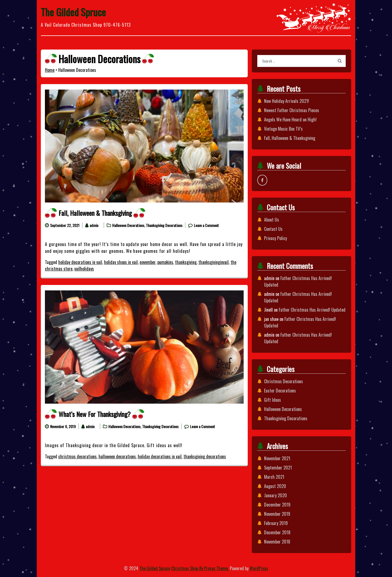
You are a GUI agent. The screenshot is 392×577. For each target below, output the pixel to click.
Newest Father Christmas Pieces (292, 110)
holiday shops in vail (121, 262)
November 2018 (277, 542)
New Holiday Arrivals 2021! (287, 101)
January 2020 (275, 495)
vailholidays (84, 269)
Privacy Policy (275, 238)
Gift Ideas (272, 400)
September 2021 (278, 468)
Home (50, 70)
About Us (272, 220)
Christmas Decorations (284, 381)
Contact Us (273, 229)
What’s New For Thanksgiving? (95, 414)
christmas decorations (77, 456)
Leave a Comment (206, 225)
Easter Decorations (280, 391)
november (148, 262)
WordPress (259, 568)
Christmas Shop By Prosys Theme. (200, 568)
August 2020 (275, 486)
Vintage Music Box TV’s (283, 129)
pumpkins (165, 262)
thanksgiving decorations (205, 456)
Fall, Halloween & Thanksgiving (95, 213)
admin (94, 225)
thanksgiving (186, 262)
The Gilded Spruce (73, 12)
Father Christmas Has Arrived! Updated (312, 310)
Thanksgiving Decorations (164, 225)
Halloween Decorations (128, 225)
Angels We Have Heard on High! (290, 119)
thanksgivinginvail (214, 262)
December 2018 (277, 532)
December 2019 (277, 505)
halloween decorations (117, 456)
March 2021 (274, 477)
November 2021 (277, 458)
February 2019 (276, 523)
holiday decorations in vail (80, 262)
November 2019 (277, 514)
